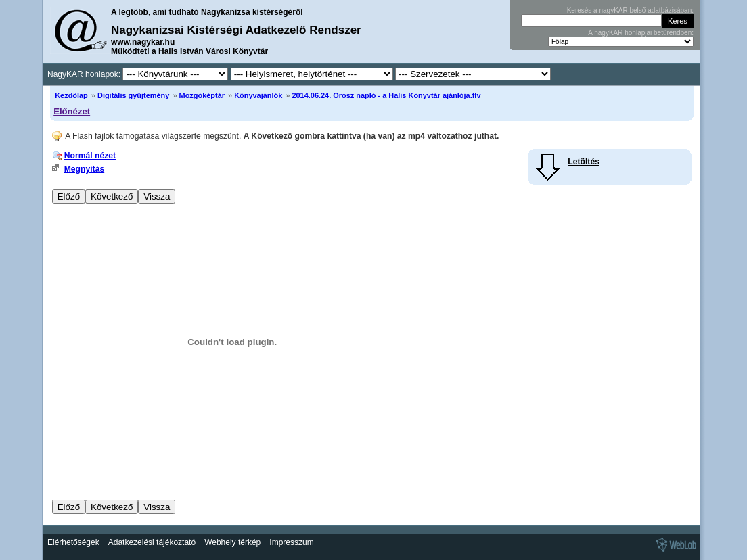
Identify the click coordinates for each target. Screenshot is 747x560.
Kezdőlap (71, 95)
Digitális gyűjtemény (133, 95)
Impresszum (291, 542)
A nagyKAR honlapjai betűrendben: (641, 33)
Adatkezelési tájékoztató (152, 542)
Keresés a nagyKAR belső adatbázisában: (630, 10)
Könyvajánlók (258, 95)
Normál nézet (90, 156)
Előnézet (72, 111)
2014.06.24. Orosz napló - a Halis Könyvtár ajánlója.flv (386, 95)
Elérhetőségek (73, 542)
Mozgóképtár (202, 95)
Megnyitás (84, 169)
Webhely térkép (232, 542)
